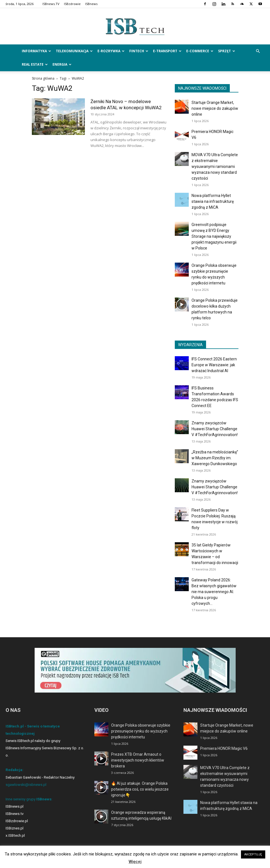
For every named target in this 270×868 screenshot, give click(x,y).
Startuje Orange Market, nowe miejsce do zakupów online (215, 108)
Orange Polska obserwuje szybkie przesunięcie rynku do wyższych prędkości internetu (141, 731)
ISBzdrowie (72, 4)
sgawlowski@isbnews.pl (26, 785)
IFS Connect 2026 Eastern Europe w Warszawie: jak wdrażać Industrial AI (214, 365)
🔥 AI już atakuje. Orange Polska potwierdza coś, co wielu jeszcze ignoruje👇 (140, 789)
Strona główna (43, 78)
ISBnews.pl (15, 806)
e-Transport (167, 51)
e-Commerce (200, 51)
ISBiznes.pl (15, 828)
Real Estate (35, 64)
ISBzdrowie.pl (17, 821)
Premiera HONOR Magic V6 (224, 748)
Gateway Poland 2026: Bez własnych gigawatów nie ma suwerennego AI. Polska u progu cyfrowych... (214, 592)
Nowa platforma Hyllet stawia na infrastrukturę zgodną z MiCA (213, 201)
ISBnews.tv (15, 814)
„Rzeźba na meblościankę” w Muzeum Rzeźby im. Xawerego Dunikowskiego (215, 458)
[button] (258, 51)
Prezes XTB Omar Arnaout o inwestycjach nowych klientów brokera (138, 760)
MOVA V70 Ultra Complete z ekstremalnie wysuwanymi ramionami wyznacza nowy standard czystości (215, 167)
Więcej (135, 862)
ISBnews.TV (51, 4)
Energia (62, 64)
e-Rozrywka (111, 51)
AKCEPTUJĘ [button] (253, 854)
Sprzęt (227, 51)
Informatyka (36, 51)
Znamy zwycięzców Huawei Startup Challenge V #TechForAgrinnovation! (215, 429)
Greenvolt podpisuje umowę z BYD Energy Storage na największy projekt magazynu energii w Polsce (214, 236)
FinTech (139, 51)
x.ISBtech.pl (15, 835)
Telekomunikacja (74, 51)
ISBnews (91, 4)
